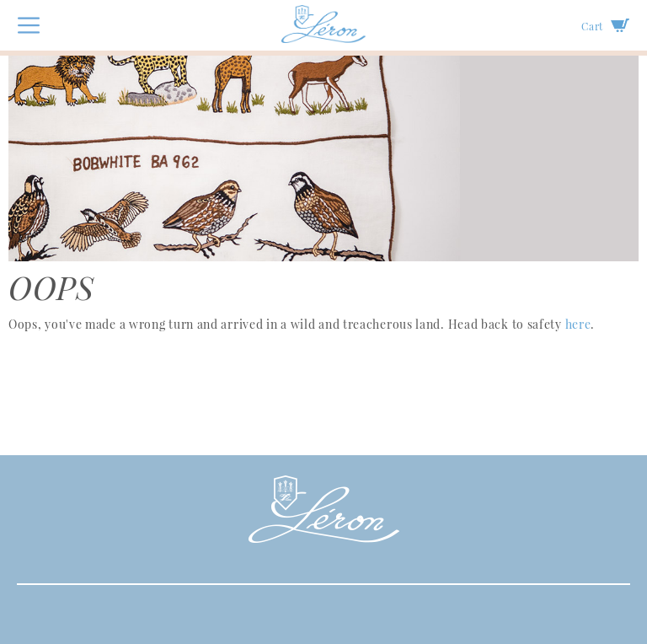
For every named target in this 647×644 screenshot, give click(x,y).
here (578, 324)
